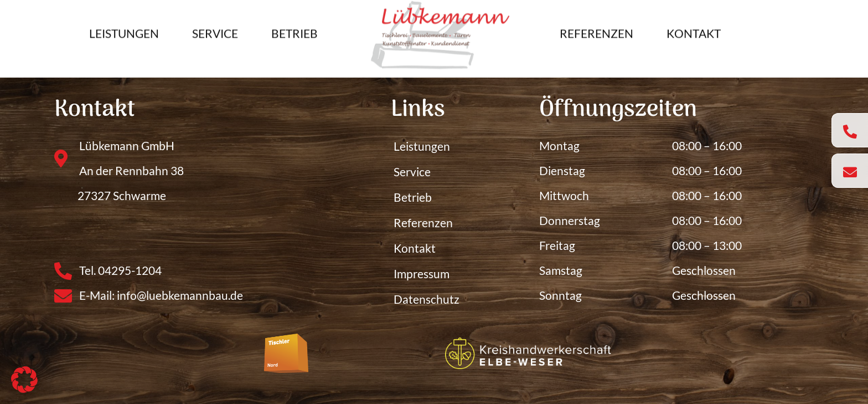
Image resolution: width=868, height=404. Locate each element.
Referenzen (596, 28)
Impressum (422, 274)
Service (215, 28)
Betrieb (294, 28)
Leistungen (124, 28)
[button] (24, 380)
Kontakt (694, 28)
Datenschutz (427, 299)
